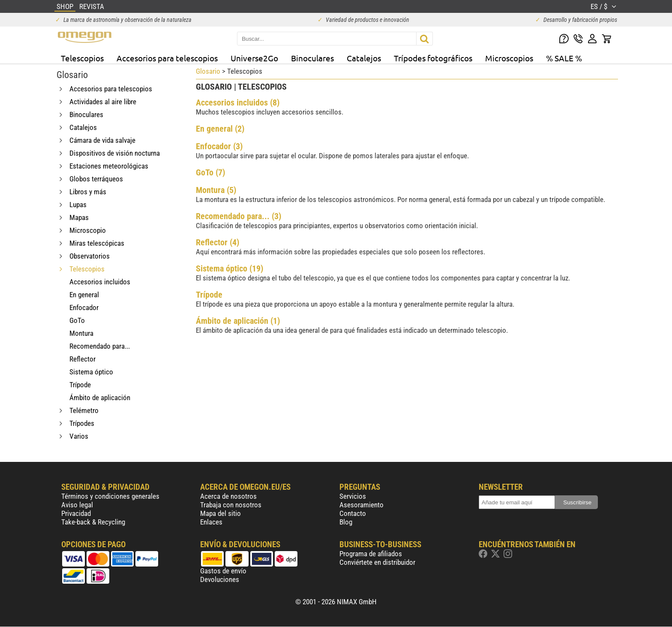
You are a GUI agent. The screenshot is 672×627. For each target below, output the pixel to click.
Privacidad (76, 513)
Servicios (353, 496)
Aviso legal (77, 505)
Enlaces (211, 522)
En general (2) (220, 129)
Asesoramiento (361, 505)
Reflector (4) (217, 242)
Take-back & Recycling (93, 522)
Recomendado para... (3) (238, 216)
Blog (346, 522)
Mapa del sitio (220, 513)
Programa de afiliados (371, 554)
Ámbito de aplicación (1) (238, 321)
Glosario (208, 71)
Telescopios (82, 58)
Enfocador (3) (219, 146)
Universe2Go (254, 58)
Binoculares (312, 58)
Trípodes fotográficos (433, 58)
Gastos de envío (223, 571)
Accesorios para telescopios (167, 58)
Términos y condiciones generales (110, 496)
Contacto (353, 513)
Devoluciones (220, 579)
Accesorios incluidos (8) (238, 102)
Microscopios (509, 58)
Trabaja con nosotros (231, 505)
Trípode (209, 295)
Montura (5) (216, 190)
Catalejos (364, 58)
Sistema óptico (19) (229, 268)
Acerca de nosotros (228, 496)
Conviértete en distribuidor (377, 562)
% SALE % (564, 58)
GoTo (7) (210, 172)
